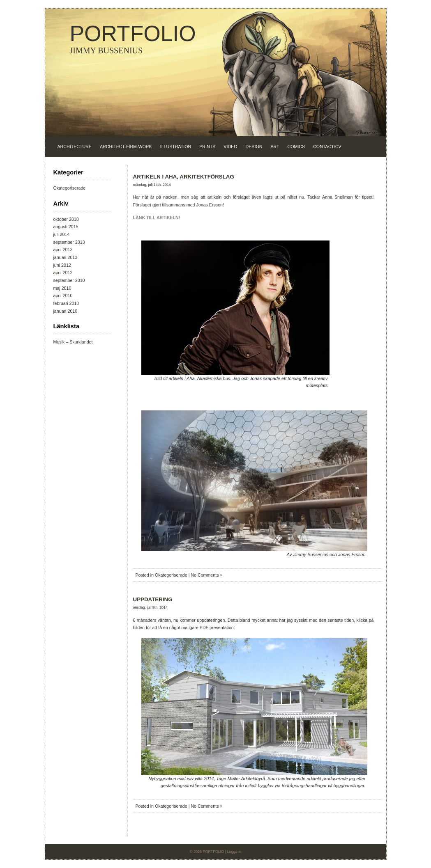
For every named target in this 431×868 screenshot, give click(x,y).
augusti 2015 (66, 227)
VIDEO (230, 147)
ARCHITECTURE (75, 147)
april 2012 (63, 273)
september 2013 (69, 242)
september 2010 (69, 280)
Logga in (234, 852)
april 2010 (63, 295)
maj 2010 (62, 288)
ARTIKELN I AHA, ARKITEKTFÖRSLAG (184, 177)
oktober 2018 (66, 219)
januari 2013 (66, 257)
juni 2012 (62, 265)
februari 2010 (66, 303)
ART (275, 147)
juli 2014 (62, 234)
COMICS (296, 147)
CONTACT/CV (327, 147)
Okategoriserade (70, 188)
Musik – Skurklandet (73, 342)
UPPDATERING (153, 599)
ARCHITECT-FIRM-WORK (126, 147)
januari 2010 (66, 311)
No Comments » (206, 575)
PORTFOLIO (133, 33)
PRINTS (207, 147)
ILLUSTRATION (176, 147)
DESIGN (254, 147)
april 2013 (63, 250)
